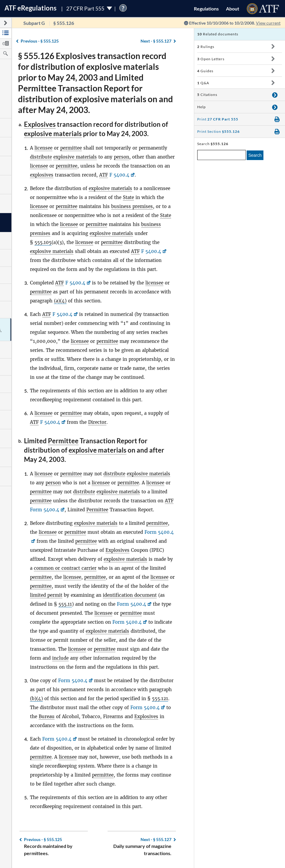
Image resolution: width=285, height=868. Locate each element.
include (60, 658)
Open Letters (211, 59)
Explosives (40, 124)
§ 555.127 (156, 41)
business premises (132, 206)
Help (202, 107)
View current (268, 23)
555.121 (160, 699)
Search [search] (255, 155)
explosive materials (53, 134)
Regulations (206, 9)
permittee (71, 148)
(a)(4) (60, 301)
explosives (42, 175)
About (233, 9)
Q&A (203, 83)
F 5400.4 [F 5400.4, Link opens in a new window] (119, 175)
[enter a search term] (221, 155)
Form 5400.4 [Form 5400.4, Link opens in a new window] (45, 510)
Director (97, 422)
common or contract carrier (65, 568)
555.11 (65, 604)
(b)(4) (36, 699)
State (128, 197)
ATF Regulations (31, 8)
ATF (104, 175)
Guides (205, 71)
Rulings (206, 47)
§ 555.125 (40, 41)
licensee (43, 148)
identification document (130, 595)
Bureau (47, 716)
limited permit (46, 595)
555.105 (43, 242)
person (122, 157)
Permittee (63, 441)
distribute (41, 157)
